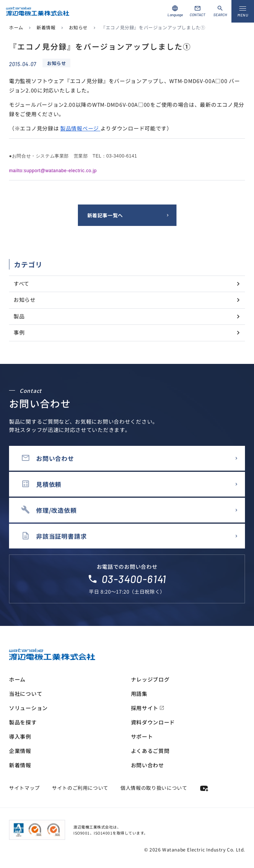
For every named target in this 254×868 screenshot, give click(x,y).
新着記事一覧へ (105, 215)
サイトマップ (24, 788)
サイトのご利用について (80, 788)
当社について (26, 694)
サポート (142, 736)
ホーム (16, 27)
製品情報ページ (80, 128)
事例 (19, 332)
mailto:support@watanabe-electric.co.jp (53, 171)
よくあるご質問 (150, 751)
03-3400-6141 (134, 579)
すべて (21, 283)
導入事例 (20, 736)
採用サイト (148, 708)
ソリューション (28, 708)
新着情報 (46, 27)
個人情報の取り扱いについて (154, 788)
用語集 (139, 694)
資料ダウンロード (153, 722)
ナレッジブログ (150, 679)
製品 (19, 316)
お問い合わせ (148, 765)
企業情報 (20, 751)
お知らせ (78, 27)
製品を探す (23, 722)
